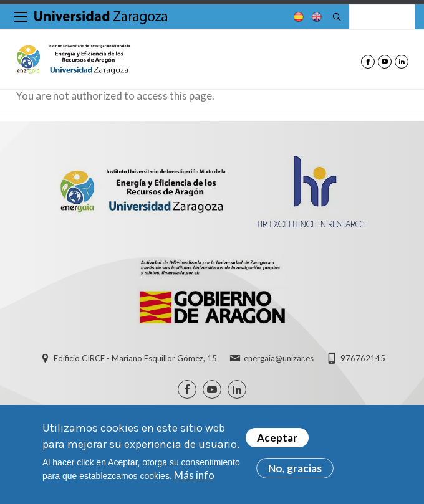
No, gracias (295, 469)
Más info (194, 475)
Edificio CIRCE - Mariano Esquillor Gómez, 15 (135, 358)
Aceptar (277, 438)
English (316, 17)
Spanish (297, 17)
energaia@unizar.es (279, 358)
